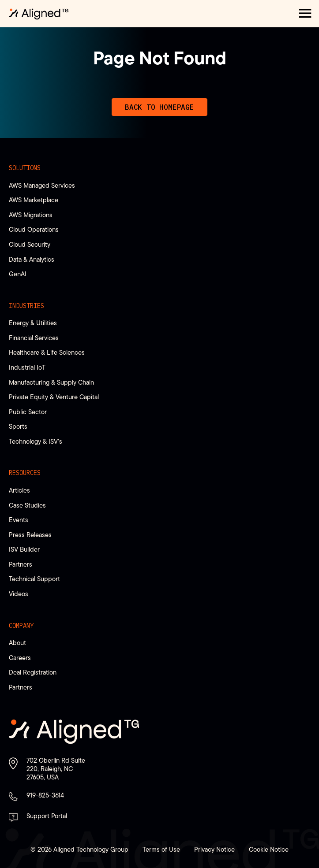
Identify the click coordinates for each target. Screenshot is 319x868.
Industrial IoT (27, 367)
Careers (20, 658)
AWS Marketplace (34, 200)
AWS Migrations (31, 215)
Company (21, 626)
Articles (19, 490)
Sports (18, 426)
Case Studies (27, 505)
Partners (21, 564)
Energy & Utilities (33, 323)
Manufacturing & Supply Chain (51, 382)
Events (19, 520)
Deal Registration (33, 672)
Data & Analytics (32, 259)
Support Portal (47, 816)
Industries (26, 306)
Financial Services (34, 338)
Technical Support (34, 579)
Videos (19, 594)
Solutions (25, 168)
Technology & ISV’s (36, 441)
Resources (25, 473)
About (17, 643)
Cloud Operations (34, 229)
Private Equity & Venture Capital (54, 397)
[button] (305, 14)
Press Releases (30, 535)
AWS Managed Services (42, 185)
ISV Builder (24, 549)
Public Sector (28, 412)
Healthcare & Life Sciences (47, 352)
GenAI (18, 274)
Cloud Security (30, 244)
